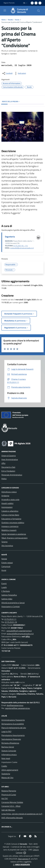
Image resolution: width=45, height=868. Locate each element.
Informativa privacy (9, 755)
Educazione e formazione (11, 519)
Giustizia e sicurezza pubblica (13, 523)
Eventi (4, 583)
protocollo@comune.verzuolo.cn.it (22, 248)
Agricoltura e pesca (9, 492)
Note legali (6, 758)
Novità (10, 20)
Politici (4, 479)
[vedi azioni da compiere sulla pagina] (20, 73)
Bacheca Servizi (8, 747)
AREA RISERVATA (21, 865)
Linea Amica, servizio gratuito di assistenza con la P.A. (23, 814)
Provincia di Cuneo (9, 795)
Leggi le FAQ (6, 731)
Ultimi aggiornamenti (10, 770)
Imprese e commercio (10, 526)
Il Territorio (6, 591)
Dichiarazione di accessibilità (13, 724)
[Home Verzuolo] (21, 11)
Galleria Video (7, 599)
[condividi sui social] (7, 73)
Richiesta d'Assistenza (10, 743)
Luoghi (4, 587)
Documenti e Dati (8, 467)
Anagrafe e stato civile (10, 499)
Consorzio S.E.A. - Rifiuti (11, 806)
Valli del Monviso (8, 810)
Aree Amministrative (10, 459)
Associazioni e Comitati (11, 606)
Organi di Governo (9, 456)
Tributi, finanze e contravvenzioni (14, 538)
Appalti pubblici (7, 503)
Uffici (3, 463)
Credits (4, 766)
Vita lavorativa (7, 546)
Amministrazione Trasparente (13, 720)
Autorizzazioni (7, 507)
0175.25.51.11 (10, 619)
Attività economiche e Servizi (13, 603)
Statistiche (6, 774)
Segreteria (10, 237)
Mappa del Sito (7, 778)
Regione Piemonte (9, 791)
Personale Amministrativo (12, 475)
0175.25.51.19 (11, 622)
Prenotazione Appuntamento (13, 735)
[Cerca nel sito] (39, 11)
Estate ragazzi (7, 563)
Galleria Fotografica (9, 595)
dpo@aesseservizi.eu (15, 705)
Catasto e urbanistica (10, 511)
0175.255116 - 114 (21, 246)
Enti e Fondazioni (8, 471)
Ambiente (5, 496)
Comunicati (6, 566)
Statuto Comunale (9, 751)
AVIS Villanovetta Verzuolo (12, 818)
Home (4, 20)
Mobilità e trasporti (9, 530)
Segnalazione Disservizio (11, 739)
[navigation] (5, 10)
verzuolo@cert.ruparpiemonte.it (19, 631)
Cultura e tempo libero (10, 515)
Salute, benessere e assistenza (14, 534)
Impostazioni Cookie (9, 762)
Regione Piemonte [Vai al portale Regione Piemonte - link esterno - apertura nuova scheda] (9, 3)
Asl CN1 (5, 798)
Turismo (4, 542)
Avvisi (17, 20)
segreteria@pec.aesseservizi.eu (18, 708)
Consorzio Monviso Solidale (12, 802)
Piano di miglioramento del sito (14, 728)
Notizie (4, 559)
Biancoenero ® (24, 859)
